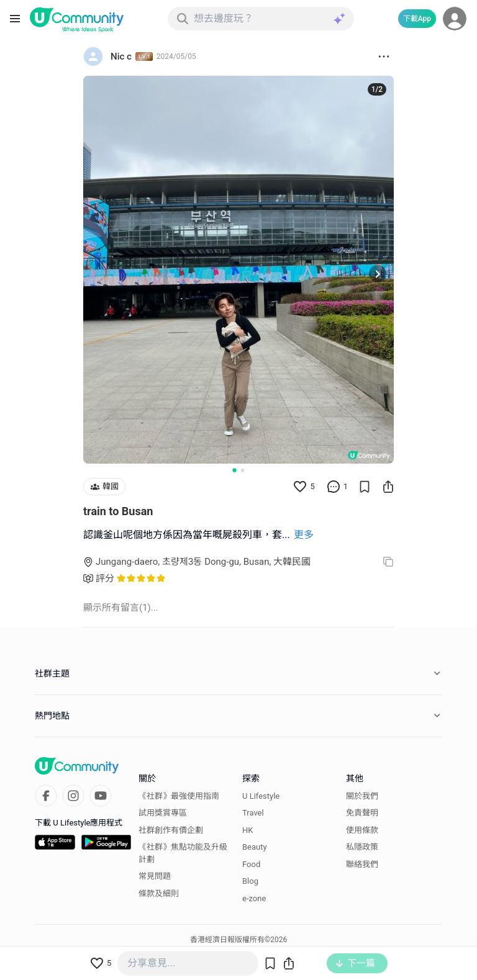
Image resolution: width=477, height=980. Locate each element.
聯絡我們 (362, 864)
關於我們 (362, 796)
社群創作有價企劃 (171, 830)
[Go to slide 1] (234, 470)
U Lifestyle (261, 796)
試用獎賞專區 (163, 813)
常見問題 (155, 876)
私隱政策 (362, 847)
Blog (250, 881)
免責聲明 (362, 813)
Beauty (255, 847)
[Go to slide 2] (243, 470)
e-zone (254, 898)
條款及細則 (159, 893)
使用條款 (362, 830)
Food (251, 864)
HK (248, 830)
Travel (253, 813)
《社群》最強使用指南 (179, 796)
